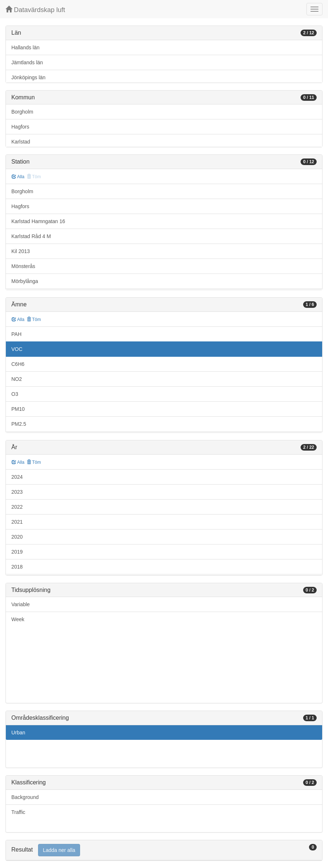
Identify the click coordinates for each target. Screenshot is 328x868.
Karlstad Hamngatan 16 (38, 221)
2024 (17, 477)
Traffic (18, 812)
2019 (17, 552)
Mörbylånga (25, 281)
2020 (17, 537)
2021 (17, 522)
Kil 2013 (21, 251)
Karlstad (21, 142)
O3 (15, 394)
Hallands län (25, 47)
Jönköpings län (28, 77)
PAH (16, 334)
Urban (18, 733)
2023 (17, 492)
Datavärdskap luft (35, 10)
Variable (20, 604)
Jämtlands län (27, 62)
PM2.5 (19, 424)
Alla (18, 177)
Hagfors (20, 127)
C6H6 (18, 364)
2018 (17, 567)
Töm (34, 320)
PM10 (18, 409)
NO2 (17, 379)
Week (18, 619)
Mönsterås (23, 266)
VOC (17, 349)
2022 (17, 507)
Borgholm (22, 112)
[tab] (164, 850)
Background (25, 797)
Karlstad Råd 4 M (31, 236)
